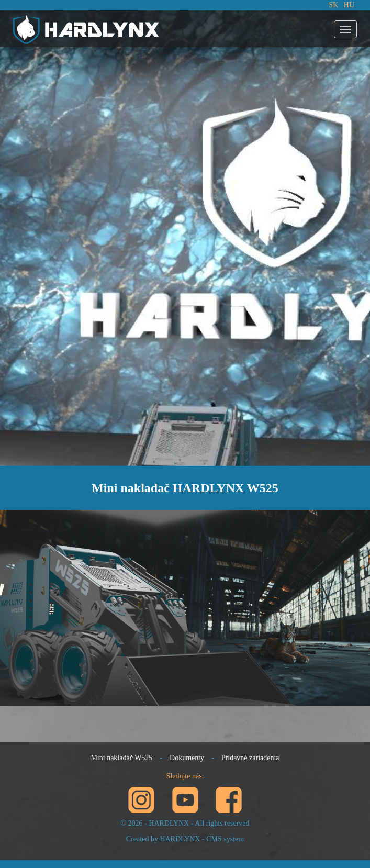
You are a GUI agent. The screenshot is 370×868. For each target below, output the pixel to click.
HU (349, 5)
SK (333, 5)
